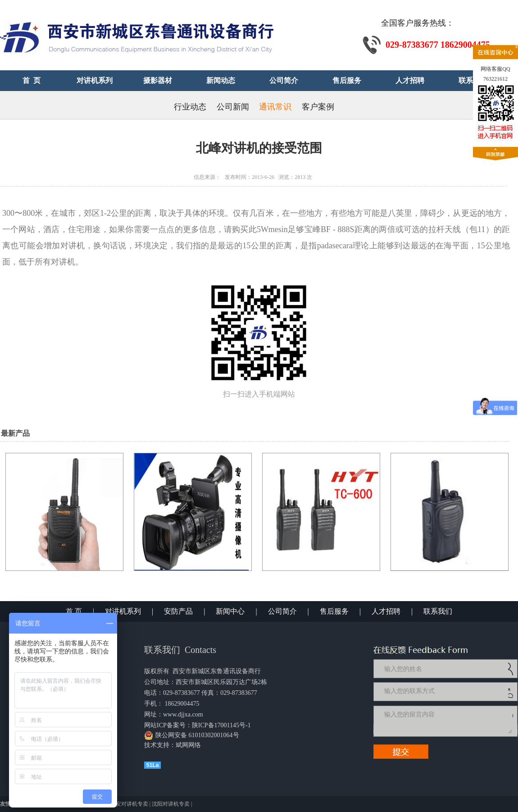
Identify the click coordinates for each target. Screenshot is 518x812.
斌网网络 (188, 745)
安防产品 (178, 611)
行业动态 (190, 107)
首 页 (74, 611)
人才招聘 (386, 611)
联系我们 (438, 611)
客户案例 (318, 107)
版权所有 (157, 671)
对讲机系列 (123, 611)
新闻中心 (230, 611)
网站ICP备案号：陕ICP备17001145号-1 (198, 725)
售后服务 (334, 611)
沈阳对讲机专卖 (171, 804)
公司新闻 (233, 107)
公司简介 (282, 611)
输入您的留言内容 (447, 721)
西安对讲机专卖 (129, 804)
